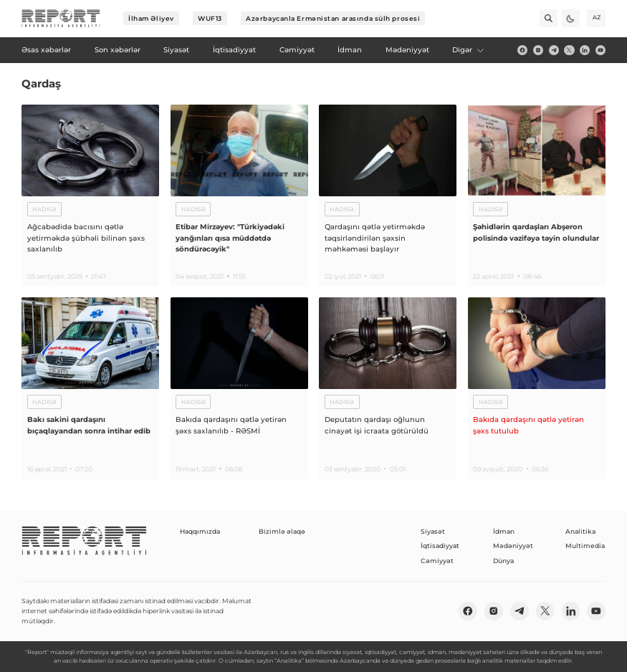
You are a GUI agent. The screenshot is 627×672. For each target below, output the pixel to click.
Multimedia (585, 546)
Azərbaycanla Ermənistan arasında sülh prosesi (333, 18)
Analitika (580, 531)
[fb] (522, 50)
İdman (504, 531)
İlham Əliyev (151, 18)
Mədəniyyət (513, 546)
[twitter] (569, 50)
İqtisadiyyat (440, 546)
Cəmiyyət (437, 561)
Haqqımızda (200, 531)
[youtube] (600, 50)
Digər (469, 50)
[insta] (538, 50)
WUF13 (210, 18)
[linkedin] (585, 50)
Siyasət (433, 531)
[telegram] (554, 50)
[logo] (61, 19)
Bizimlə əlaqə (282, 531)
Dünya (503, 561)
